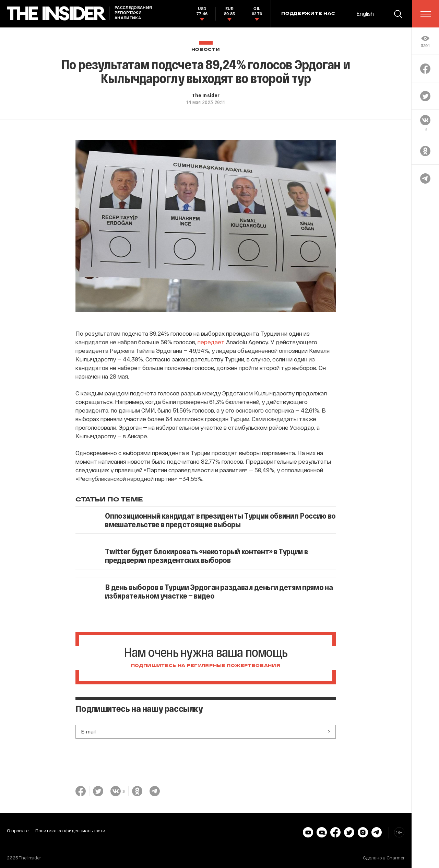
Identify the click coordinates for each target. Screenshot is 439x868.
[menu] (426, 14)
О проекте (18, 831)
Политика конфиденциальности (70, 831)
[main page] (57, 14)
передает (211, 342)
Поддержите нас (308, 14)
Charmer (396, 858)
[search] (398, 14)
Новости (206, 50)
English (365, 14)
